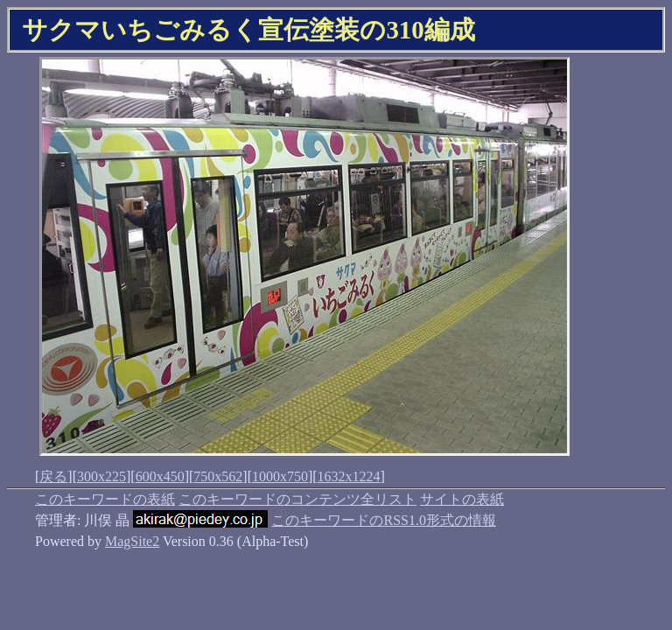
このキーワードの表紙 (105, 499)
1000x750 (280, 476)
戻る (53, 476)
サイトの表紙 (462, 499)
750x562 (218, 476)
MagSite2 (132, 541)
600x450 (160, 476)
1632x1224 (349, 476)
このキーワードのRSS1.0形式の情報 (383, 520)
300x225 (101, 476)
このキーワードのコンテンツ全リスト (297, 499)
